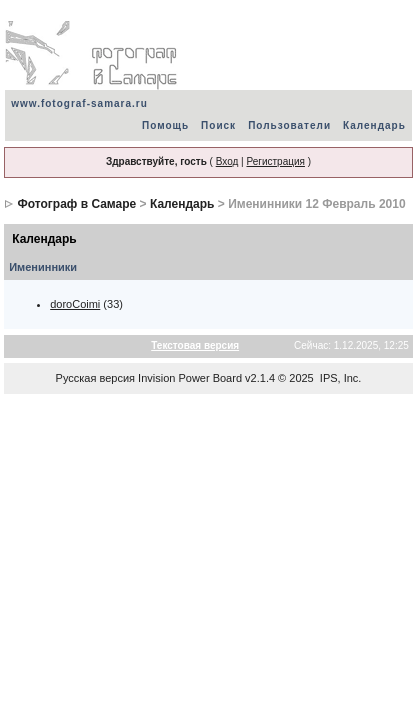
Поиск (218, 125)
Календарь (374, 125)
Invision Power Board (190, 378)
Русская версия (95, 378)
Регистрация (275, 161)
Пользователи (289, 125)
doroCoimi (75, 304)
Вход (227, 161)
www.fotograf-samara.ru (79, 103)
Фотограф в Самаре (77, 204)
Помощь (165, 125)
